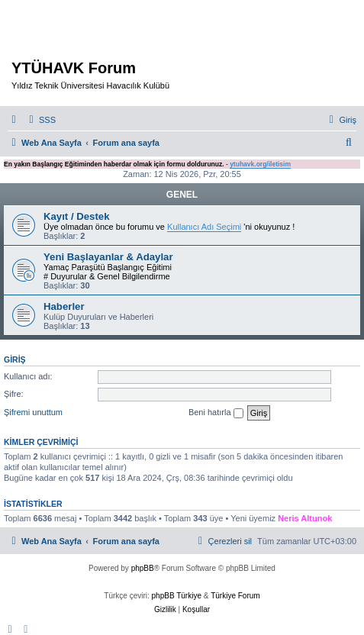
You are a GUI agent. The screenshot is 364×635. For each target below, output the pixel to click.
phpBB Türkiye (177, 596)
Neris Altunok (305, 518)
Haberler (64, 306)
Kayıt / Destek (77, 216)
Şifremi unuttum (33, 412)
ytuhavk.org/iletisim (260, 164)
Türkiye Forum (235, 596)
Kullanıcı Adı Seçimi (204, 227)
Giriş (15, 359)
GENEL (182, 195)
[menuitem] (40, 120)
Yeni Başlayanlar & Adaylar (108, 257)
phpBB (143, 568)
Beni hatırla (216, 413)
